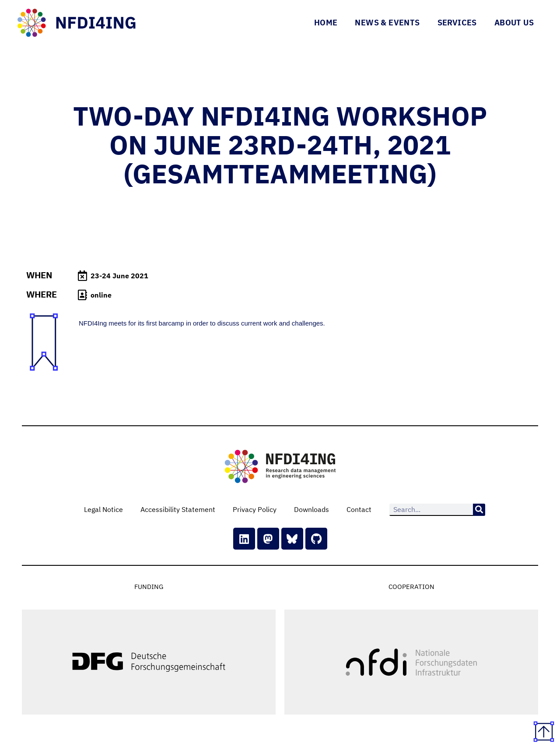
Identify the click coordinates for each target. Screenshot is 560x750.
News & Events (387, 23)
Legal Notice (103, 509)
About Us (514, 23)
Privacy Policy (255, 509)
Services (457, 23)
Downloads (311, 509)
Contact (359, 509)
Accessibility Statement (178, 509)
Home (326, 23)
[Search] (479, 510)
